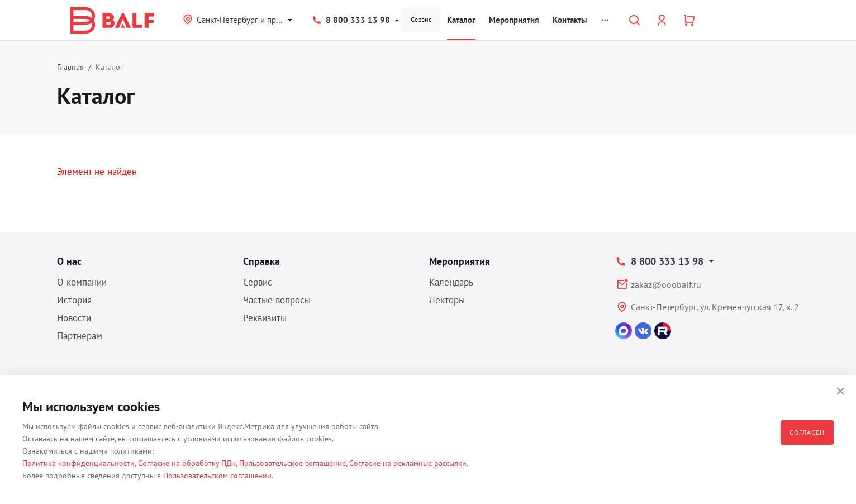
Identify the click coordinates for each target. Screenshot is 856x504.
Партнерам (80, 336)
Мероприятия (514, 20)
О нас (69, 261)
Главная (70, 67)
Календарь (451, 282)
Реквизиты (265, 318)
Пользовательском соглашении (217, 476)
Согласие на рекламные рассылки (408, 463)
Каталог (461, 20)
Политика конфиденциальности (79, 463)
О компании (82, 282)
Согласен (807, 432)
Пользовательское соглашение (293, 463)
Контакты (570, 20)
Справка (261, 261)
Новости (74, 318)
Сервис (421, 19)
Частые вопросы (277, 300)
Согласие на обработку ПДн (187, 463)
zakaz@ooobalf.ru (666, 284)
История (74, 300)
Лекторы (447, 300)
